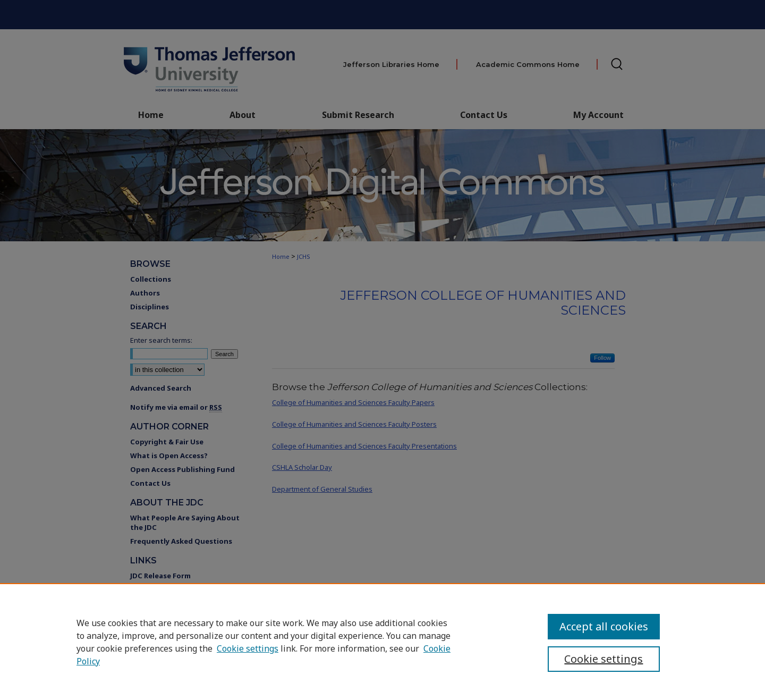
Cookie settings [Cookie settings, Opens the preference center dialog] (603, 659)
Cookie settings (248, 648)
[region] (382, 642)
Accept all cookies (604, 626)
